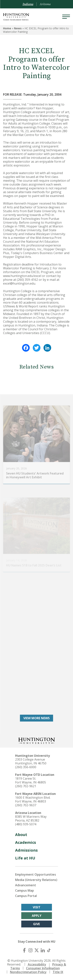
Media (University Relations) (36, 880)
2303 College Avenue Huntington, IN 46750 (31, 761)
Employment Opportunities (36, 874)
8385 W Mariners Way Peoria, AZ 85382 (31, 818)
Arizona (45, 4)
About (21, 835)
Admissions (26, 850)
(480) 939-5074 (26, 824)
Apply (37, 916)
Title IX (58, 972)
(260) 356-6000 (26, 767)
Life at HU (25, 858)
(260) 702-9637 (26, 805)
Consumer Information (43, 968)
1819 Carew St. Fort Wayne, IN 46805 (31, 780)
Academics (26, 842)
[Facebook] (24, 950)
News (18, 28)
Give (36, 924)
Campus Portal (26, 896)
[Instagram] (30, 950)
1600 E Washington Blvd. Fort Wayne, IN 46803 (33, 799)
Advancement (26, 885)
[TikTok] (49, 950)
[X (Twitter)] (37, 950)
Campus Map (25, 890)
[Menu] (66, 17)
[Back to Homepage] (37, 740)
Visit (37, 907)
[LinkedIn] (43, 950)
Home (7, 28)
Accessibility (37, 964)
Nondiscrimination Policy (28, 972)
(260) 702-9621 (26, 786)
